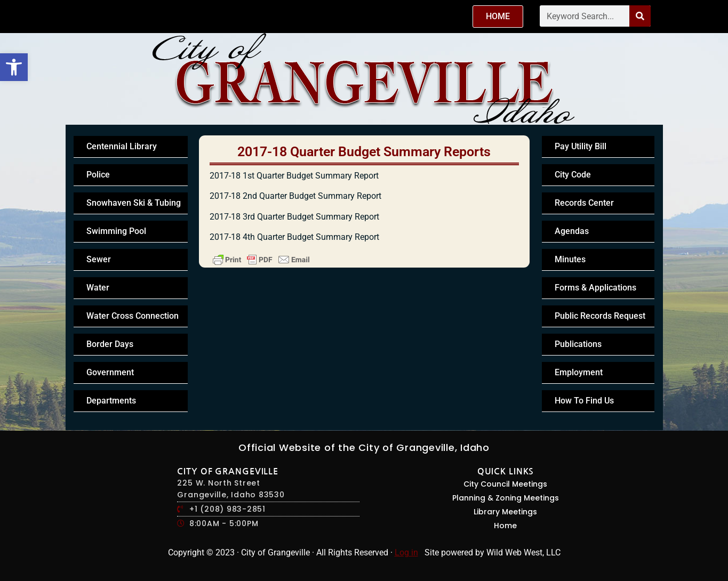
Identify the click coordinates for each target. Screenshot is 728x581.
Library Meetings (505, 512)
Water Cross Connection (133, 316)
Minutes (570, 259)
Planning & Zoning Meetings (506, 498)
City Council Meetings (505, 484)
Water (98, 288)
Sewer (99, 259)
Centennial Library (122, 146)
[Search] (640, 16)
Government (110, 372)
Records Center (584, 203)
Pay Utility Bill (581, 146)
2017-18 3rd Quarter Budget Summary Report (294, 217)
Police (98, 175)
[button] (14, 67)
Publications (578, 344)
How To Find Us (584, 401)
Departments (111, 401)
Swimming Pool (116, 231)
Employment (579, 372)
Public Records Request (600, 316)
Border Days (110, 344)
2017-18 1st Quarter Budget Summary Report (294, 176)
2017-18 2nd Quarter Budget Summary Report (295, 196)
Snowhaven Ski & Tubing (134, 203)
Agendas (572, 231)
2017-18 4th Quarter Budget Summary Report (294, 237)
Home (505, 526)
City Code (573, 175)
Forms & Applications (595, 288)
